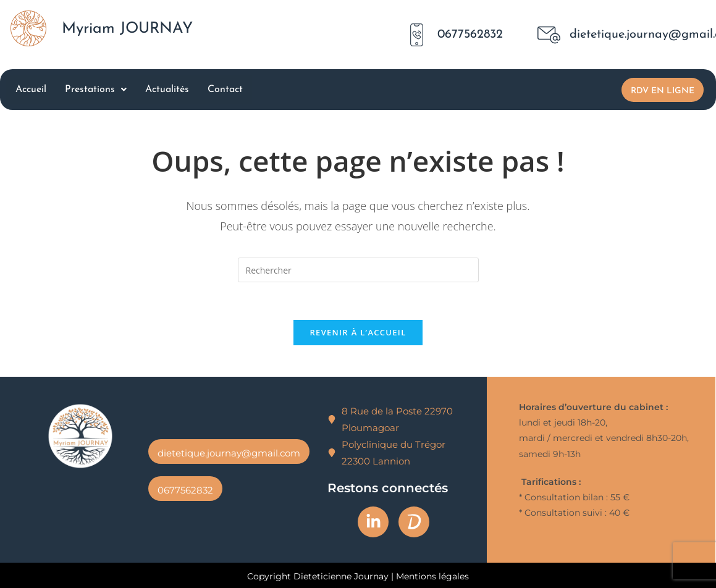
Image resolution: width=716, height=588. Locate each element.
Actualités (167, 90)
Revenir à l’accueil (358, 332)
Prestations (96, 90)
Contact (225, 90)
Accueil (31, 90)
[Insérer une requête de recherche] (358, 270)
